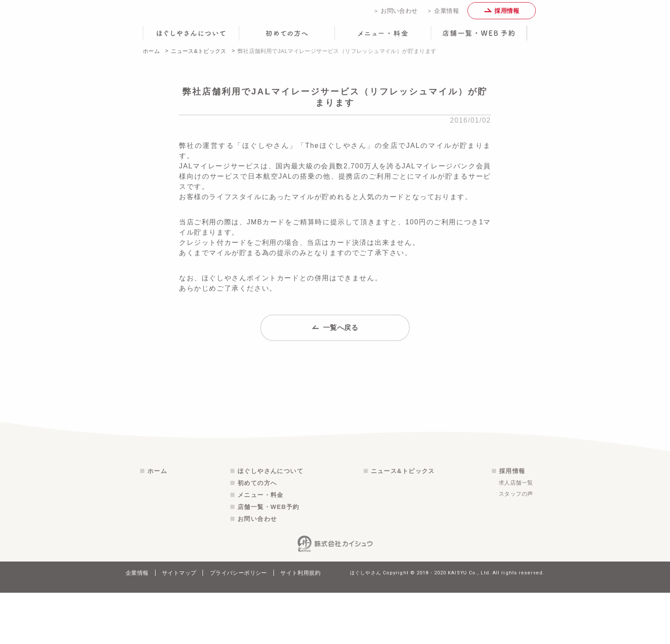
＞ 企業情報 (443, 14)
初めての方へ (257, 534)
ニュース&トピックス (199, 57)
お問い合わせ (257, 570)
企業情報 (137, 624)
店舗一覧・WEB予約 (269, 558)
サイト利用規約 (300, 624)
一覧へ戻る (335, 337)
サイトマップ (179, 624)
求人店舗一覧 (516, 534)
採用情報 (502, 14)
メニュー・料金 (261, 546)
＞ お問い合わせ (395, 14)
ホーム (151, 57)
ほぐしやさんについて (270, 522)
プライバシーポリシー (238, 624)
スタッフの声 (516, 545)
